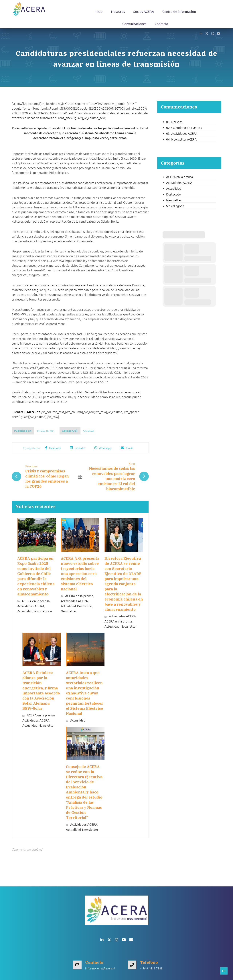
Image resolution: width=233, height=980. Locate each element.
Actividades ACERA (31, 606)
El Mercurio (32, 412)
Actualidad (88, 431)
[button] (201, 33)
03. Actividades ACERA (182, 133)
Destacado (85, 606)
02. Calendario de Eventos (184, 128)
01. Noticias (174, 122)
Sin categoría (43, 611)
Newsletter (69, 611)
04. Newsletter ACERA (181, 139)
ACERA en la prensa (36, 601)
